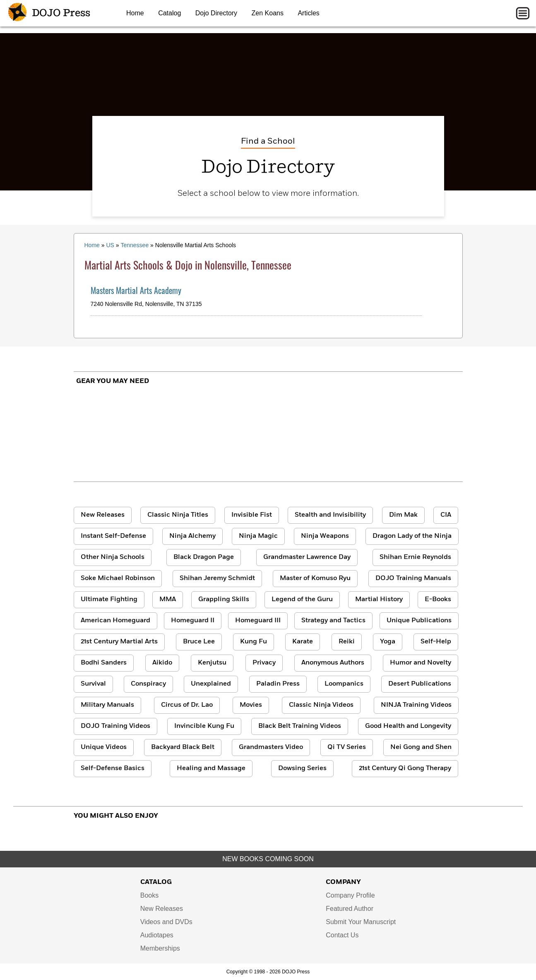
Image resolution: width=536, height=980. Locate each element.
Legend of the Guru (302, 600)
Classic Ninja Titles (178, 515)
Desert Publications (420, 684)
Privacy (264, 663)
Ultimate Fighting (109, 600)
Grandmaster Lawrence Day (307, 557)
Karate (303, 642)
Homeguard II (193, 621)
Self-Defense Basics (113, 768)
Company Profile (350, 895)
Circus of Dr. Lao (187, 705)
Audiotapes (157, 935)
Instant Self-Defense (113, 536)
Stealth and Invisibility (330, 515)
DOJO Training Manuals (413, 578)
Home (135, 13)
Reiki (347, 642)
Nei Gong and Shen (421, 747)
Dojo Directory (216, 13)
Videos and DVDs (166, 922)
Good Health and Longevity (408, 726)
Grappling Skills (224, 600)
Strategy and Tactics (333, 621)
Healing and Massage (211, 768)
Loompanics (344, 684)
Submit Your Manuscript (361, 922)
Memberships (160, 948)
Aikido (162, 663)
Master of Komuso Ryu (315, 578)
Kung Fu (254, 642)
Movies (251, 705)
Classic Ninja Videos (321, 705)
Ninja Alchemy (192, 536)
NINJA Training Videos (416, 705)
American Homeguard (115, 621)
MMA (168, 600)
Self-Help (436, 642)
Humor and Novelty (421, 663)
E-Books (438, 600)
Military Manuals (107, 705)
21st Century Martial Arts (119, 642)
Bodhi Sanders (104, 663)
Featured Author (350, 909)
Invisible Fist (252, 515)
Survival (93, 684)
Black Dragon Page (204, 557)
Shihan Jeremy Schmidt (217, 578)
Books (149, 895)
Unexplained (211, 684)
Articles (308, 13)
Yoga (388, 642)
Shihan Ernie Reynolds (415, 557)
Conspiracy (148, 684)
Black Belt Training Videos (300, 726)
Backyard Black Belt (183, 747)
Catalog (169, 13)
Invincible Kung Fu (204, 726)
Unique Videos (104, 747)
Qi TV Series (347, 747)
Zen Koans (268, 13)
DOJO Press (49, 13)
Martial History (379, 600)
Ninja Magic (258, 536)
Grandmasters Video (271, 747)
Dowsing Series (302, 768)
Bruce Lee (199, 642)
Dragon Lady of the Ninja (412, 536)
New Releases (103, 515)
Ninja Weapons (325, 536)
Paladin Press (278, 684)
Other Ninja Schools (113, 557)
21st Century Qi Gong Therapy (405, 768)
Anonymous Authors (333, 663)
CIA (446, 515)
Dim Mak (403, 515)
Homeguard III (258, 621)
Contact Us (342, 935)
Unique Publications (419, 621)
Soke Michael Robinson (118, 578)
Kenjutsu (212, 663)
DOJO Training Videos (115, 726)
